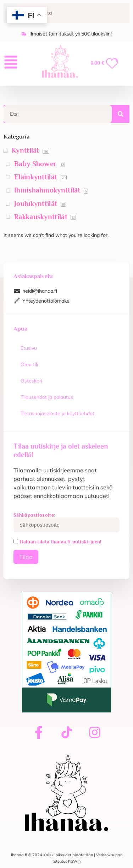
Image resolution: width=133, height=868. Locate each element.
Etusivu (29, 348)
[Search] (121, 114)
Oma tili (29, 364)
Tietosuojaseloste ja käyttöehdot (57, 413)
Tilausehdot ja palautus (47, 397)
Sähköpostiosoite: (66, 522)
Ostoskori (31, 381)
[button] (11, 60)
